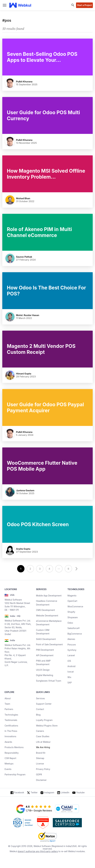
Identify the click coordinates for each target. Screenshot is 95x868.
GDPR (39, 774)
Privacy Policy (43, 769)
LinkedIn (65, 792)
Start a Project (84, 5)
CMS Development (46, 610)
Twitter (34, 792)
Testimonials (11, 720)
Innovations (10, 736)
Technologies (11, 715)
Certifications (11, 726)
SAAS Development (46, 639)
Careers (40, 731)
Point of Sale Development (49, 644)
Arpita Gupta (23, 549)
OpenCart (72, 601)
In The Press (11, 731)
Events (8, 769)
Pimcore (72, 645)
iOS (69, 661)
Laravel (71, 655)
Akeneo (71, 639)
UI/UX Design (43, 670)
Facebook (19, 792)
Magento (72, 596)
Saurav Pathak (24, 257)
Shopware (73, 617)
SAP (70, 683)
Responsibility (12, 753)
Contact (40, 709)
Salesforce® (74, 628)
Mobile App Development (49, 596)
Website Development (47, 616)
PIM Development (45, 650)
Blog (38, 715)
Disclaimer (41, 780)
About (8, 698)
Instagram (49, 792)
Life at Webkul (43, 742)
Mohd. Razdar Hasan (28, 315)
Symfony (72, 650)
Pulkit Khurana (24, 82)
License (40, 764)
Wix (69, 677)
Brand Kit (41, 753)
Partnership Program (15, 774)
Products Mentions (14, 747)
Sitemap (40, 758)
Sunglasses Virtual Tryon (49, 681)
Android (71, 666)
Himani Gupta (24, 374)
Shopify (71, 612)
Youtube (80, 792)
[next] (76, 569)
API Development (45, 655)
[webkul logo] (20, 5)
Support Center (44, 704)
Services (40, 698)
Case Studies (43, 736)
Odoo (70, 623)
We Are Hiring (43, 747)
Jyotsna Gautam (25, 490)
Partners (9, 709)
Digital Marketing (45, 675)
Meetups (9, 764)
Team (7, 704)
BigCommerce (75, 634)
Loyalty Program (44, 720)
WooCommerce (75, 606)
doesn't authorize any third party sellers (38, 851)
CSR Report (10, 758)
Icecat (71, 672)
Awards (8, 742)
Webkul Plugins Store (47, 726)
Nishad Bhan (23, 198)
